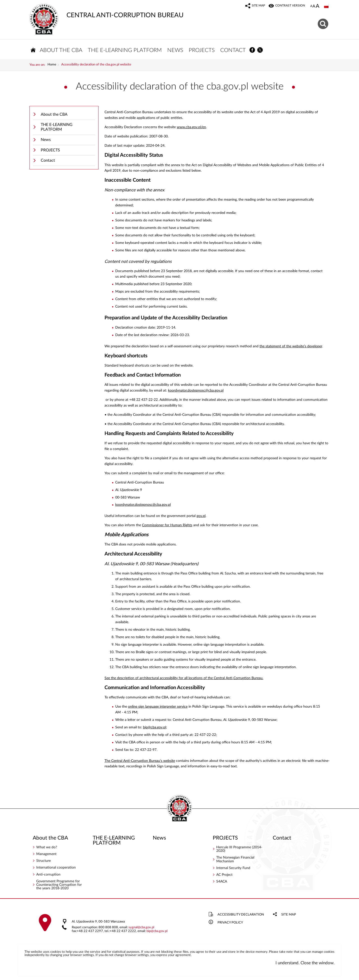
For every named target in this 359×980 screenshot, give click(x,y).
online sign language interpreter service (158, 708)
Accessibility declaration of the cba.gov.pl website (96, 66)
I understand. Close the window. (305, 964)
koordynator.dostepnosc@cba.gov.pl (196, 391)
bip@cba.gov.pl (154, 728)
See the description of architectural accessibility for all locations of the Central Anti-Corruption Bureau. (184, 679)
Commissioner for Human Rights (167, 526)
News (46, 141)
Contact (48, 161)
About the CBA (54, 115)
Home (52, 66)
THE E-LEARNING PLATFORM (57, 128)
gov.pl (201, 517)
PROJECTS (50, 151)
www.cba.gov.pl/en (191, 128)
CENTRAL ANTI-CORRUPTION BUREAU (107, 11)
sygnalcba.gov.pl (141, 928)
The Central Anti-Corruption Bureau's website (140, 762)
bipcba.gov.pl (157, 932)
